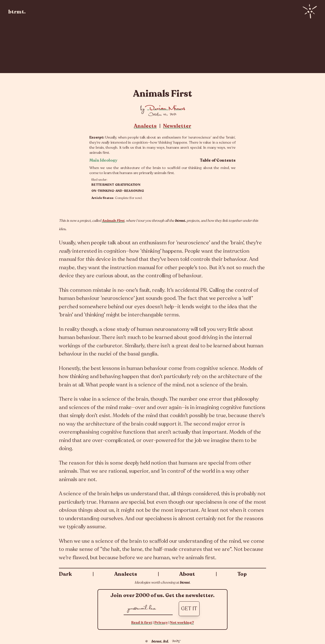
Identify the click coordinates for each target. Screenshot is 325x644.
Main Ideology (103, 160)
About (187, 574)
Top (242, 574)
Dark (65, 574)
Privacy (161, 623)
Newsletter (177, 126)
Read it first (142, 623)
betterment (103, 185)
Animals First (113, 221)
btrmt (185, 582)
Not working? (182, 623)
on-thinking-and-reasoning (118, 191)
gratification (128, 185)
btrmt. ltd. (160, 641)
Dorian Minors (166, 108)
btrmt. (17, 12)
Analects (145, 126)
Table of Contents (218, 160)
